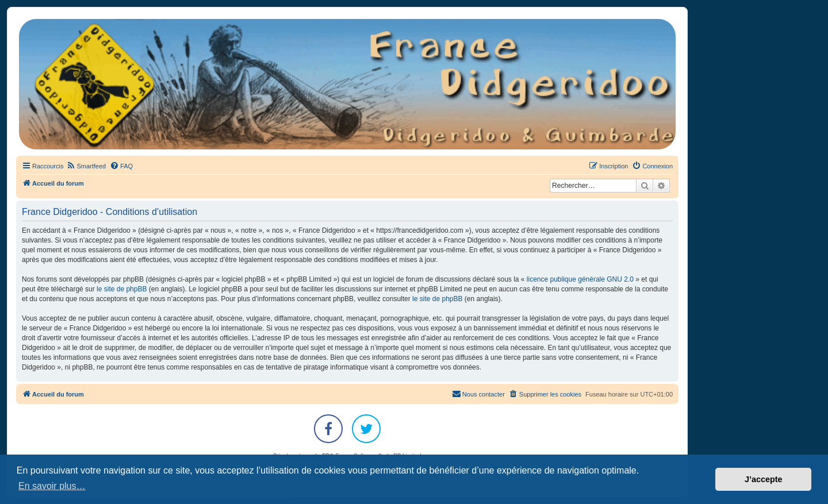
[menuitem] (86, 166)
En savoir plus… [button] (52, 486)
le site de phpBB (122, 289)
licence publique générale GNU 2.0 (580, 279)
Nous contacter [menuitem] (478, 394)
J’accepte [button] (764, 479)
